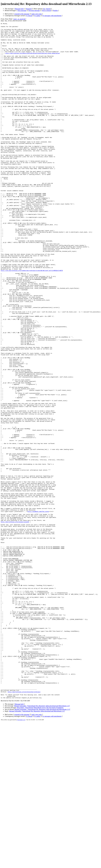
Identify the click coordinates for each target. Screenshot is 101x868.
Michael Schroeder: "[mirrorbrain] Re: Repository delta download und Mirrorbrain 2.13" (42, 841)
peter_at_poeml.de (20, 19)
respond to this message (22, 14)
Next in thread (46, 10)
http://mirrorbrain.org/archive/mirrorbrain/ (24, 826)
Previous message (34, 10)
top (44, 9)
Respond (29, 9)
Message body (19, 9)
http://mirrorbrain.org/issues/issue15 (15, 622)
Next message (22, 10)
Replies (56, 10)
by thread (29, 16)
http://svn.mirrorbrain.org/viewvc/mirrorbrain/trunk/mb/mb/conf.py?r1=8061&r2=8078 (32, 320)
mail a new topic (37, 14)
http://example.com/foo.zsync (38, 609)
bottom (48, 9)
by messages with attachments (52, 16)
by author (37, 16)
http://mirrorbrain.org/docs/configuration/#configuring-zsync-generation (33, 59)
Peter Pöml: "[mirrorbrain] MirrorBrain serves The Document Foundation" (40, 843)
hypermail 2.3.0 (21, 855)
